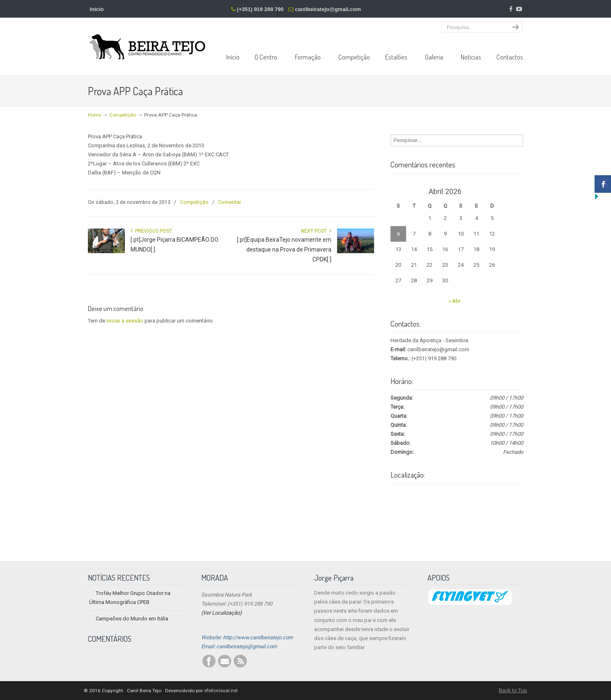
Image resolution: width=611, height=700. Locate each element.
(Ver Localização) (222, 613)
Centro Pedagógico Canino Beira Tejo (147, 41)
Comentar (230, 202)
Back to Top (513, 690)
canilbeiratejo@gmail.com (328, 9)
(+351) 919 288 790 (260, 9)
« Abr (455, 301)
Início (97, 9)
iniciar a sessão (125, 321)
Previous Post (151, 231)
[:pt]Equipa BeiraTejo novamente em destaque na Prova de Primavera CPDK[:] (284, 249)
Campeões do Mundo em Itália (132, 619)
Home (94, 115)
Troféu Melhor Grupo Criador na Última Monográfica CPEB (130, 598)
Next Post (316, 231)
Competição (123, 115)
